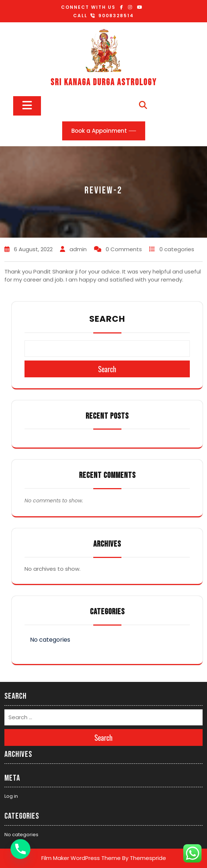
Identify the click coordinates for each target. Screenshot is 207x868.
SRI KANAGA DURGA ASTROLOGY (103, 82)
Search (107, 319)
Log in (11, 796)
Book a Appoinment (99, 131)
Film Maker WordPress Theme (81, 858)
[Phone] (20, 849)
